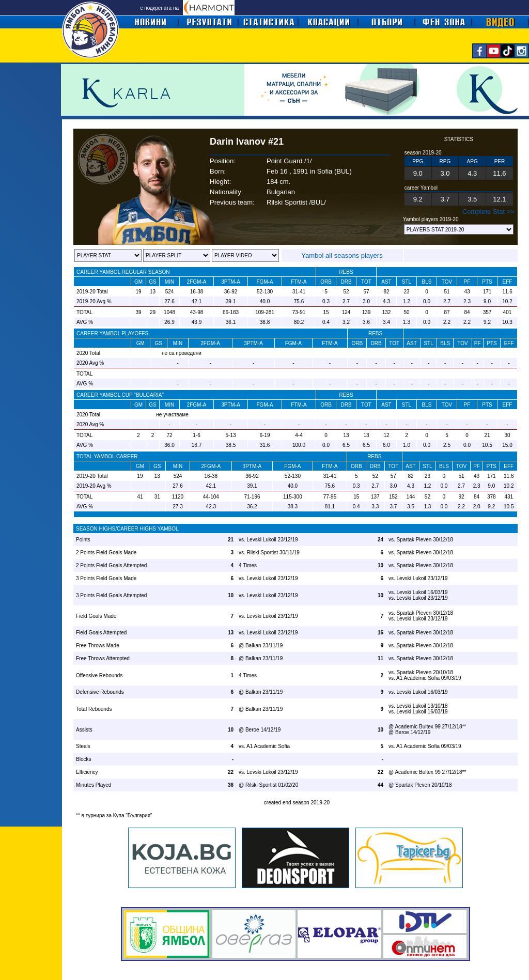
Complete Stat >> (488, 212)
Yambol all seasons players (342, 255)
